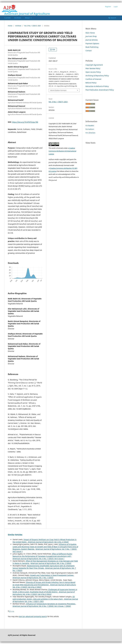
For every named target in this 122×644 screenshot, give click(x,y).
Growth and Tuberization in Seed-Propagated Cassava (52, 575)
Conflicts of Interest (93, 79)
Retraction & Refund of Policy (97, 86)
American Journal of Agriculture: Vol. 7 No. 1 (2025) (33, 578)
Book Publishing (92, 47)
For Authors (90, 129)
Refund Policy (91, 83)
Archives (18, 18)
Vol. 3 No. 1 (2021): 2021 (33, 26)
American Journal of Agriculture (27, 14)
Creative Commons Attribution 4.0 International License (62, 151)
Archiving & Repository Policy (97, 76)
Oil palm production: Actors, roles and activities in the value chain (44, 598)
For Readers (90, 126)
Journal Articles (92, 40)
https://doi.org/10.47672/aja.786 (25, 122)
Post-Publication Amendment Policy (100, 90)
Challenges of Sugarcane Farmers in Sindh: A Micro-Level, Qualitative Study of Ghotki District (45, 591)
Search (112, 18)
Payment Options (92, 43)
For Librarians (90, 133)
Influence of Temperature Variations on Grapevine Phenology (51, 604)
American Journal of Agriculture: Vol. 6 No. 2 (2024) (48, 542)
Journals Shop (91, 36)
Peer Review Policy (93, 68)
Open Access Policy (93, 72)
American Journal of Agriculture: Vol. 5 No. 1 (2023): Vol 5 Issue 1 (38, 559)
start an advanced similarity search (33, 616)
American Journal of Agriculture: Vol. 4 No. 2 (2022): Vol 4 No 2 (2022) (44, 593)
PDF (54, 50)
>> (13, 611)
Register (108, 7)
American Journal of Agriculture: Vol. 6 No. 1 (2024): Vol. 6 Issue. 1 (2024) (42, 606)
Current (7, 18)
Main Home (90, 33)
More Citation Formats (58, 90)
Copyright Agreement (94, 65)
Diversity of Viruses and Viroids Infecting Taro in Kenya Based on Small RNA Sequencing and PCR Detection (44, 584)
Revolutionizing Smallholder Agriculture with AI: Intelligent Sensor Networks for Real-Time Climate (44, 567)
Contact (89, 51)
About (28, 18)
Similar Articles (15, 535)
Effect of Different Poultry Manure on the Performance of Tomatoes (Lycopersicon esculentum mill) (42, 555)
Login (116, 7)
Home (10, 26)
